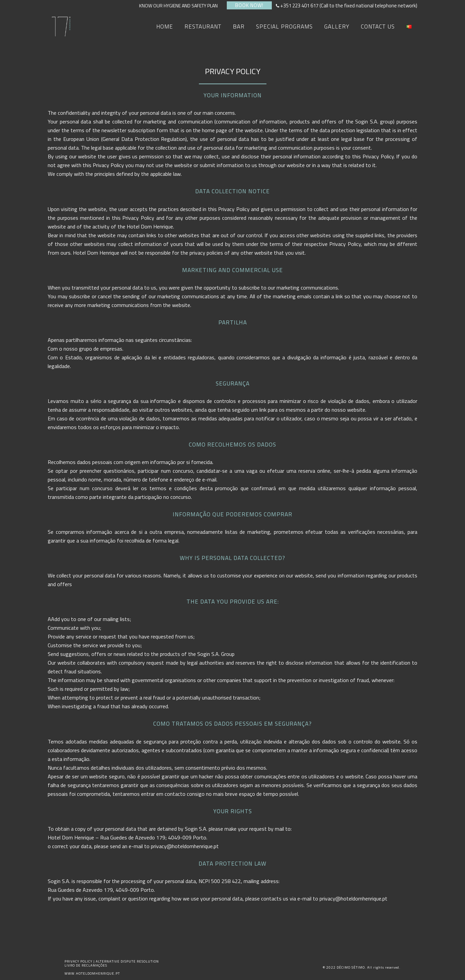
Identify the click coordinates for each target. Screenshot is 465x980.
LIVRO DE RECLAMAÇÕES (86, 965)
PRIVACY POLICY (79, 961)
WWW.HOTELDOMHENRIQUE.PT (92, 973)
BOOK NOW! (249, 5)
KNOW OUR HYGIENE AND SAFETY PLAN (180, 6)
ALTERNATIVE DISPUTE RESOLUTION (127, 961)
